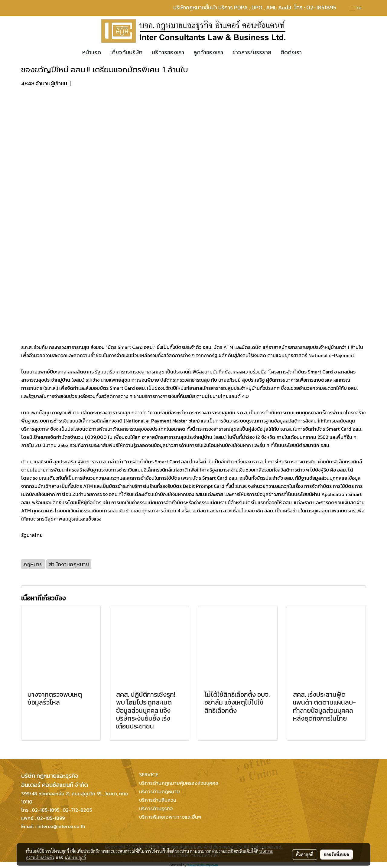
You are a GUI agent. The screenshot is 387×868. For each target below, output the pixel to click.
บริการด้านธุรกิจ (156, 809)
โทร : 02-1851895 (319, 7)
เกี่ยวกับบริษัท (126, 52)
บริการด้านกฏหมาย (159, 792)
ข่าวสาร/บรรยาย (252, 52)
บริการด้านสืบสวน (158, 800)
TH (355, 8)
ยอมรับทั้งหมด (337, 854)
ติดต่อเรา (291, 52)
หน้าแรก (92, 52)
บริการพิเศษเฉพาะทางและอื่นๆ (170, 817)
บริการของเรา (168, 52)
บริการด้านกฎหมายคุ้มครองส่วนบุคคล (179, 783)
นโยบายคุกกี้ (75, 857)
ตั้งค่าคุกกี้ (305, 854)
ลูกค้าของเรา (208, 52)
